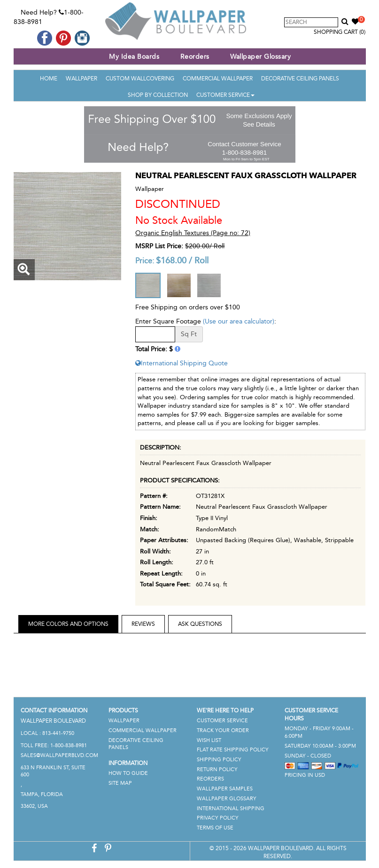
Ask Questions (200, 624)
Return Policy (217, 769)
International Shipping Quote (182, 363)
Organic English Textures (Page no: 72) (193, 233)
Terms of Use (215, 828)
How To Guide (128, 773)
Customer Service (225, 95)
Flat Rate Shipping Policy (233, 750)
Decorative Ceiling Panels (300, 79)
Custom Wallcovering (140, 79)
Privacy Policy (218, 818)
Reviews (143, 624)
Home (49, 79)
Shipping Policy (219, 760)
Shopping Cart (340, 32)
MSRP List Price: (159, 246)
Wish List (209, 740)
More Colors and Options (68, 624)
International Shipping (231, 809)
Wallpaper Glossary (260, 57)
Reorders (195, 57)
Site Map (120, 783)
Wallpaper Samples (225, 789)
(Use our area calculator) (239, 321)
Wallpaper (81, 79)
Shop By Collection (158, 95)
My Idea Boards (134, 57)
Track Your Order (223, 730)
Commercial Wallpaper (218, 79)
